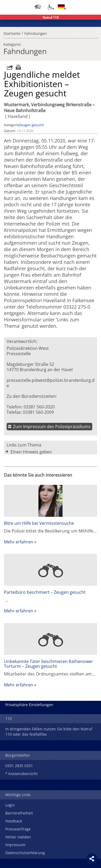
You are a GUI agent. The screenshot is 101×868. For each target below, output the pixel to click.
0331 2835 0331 (19, 766)
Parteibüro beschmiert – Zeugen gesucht (45, 592)
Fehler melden (18, 837)
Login (10, 805)
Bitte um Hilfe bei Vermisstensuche (39, 523)
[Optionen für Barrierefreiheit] (50, 7)
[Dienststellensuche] (38, 7)
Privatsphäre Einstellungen (29, 705)
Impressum (15, 845)
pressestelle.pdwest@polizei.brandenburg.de (51, 383)
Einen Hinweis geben (31, 452)
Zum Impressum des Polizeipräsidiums (52, 427)
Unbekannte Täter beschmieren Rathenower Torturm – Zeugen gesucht (49, 664)
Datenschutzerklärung (25, 853)
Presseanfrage (18, 829)
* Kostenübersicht (21, 774)
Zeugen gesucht (32, 125)
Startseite (12, 33)
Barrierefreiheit (19, 813)
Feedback (14, 821)
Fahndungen (36, 33)
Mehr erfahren (19, 542)
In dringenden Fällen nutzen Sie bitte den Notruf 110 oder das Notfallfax (49, 732)
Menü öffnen (93, 7)
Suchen (82, 7)
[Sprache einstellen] (61, 7)
